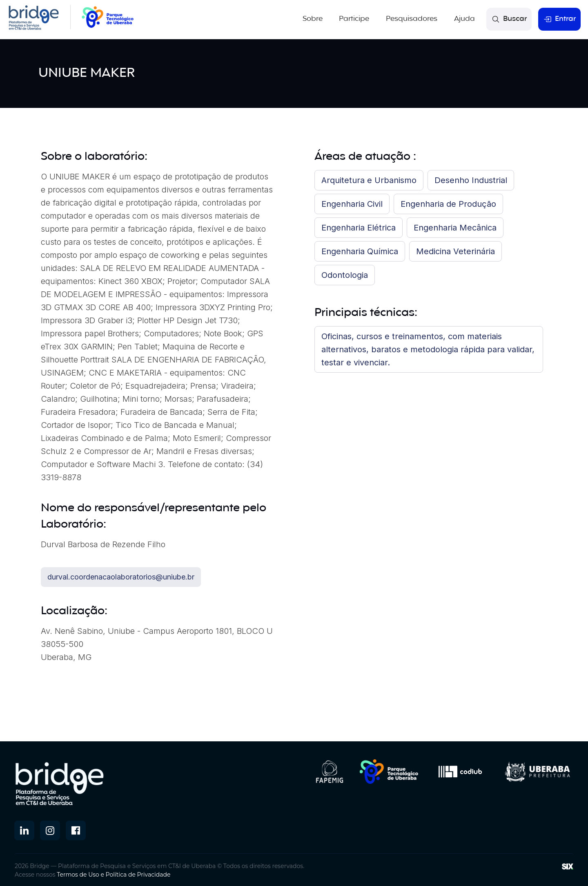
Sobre (314, 19)
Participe (356, 19)
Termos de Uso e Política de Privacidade (114, 873)
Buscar (510, 19)
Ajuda (465, 19)
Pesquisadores (413, 19)
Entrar (560, 19)
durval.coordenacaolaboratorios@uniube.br (121, 576)
